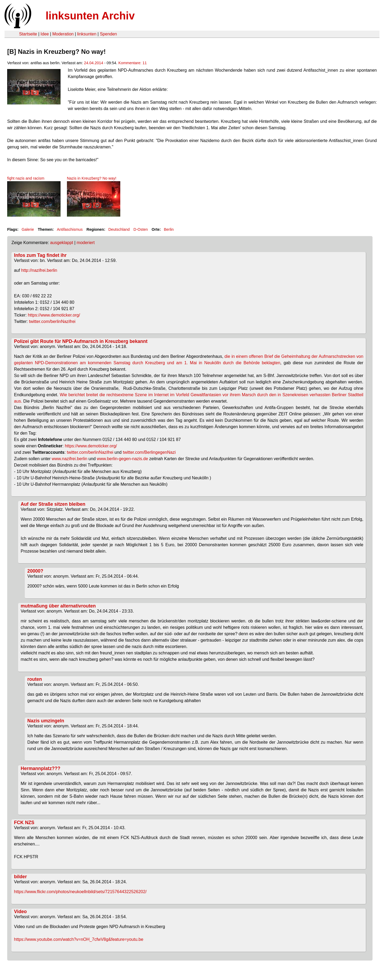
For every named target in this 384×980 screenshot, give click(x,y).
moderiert (86, 243)
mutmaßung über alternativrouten (58, 606)
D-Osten (141, 229)
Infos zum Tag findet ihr (40, 255)
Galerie (28, 229)
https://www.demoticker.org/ (54, 315)
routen (35, 679)
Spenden (108, 34)
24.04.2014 (94, 63)
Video (21, 912)
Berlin (169, 229)
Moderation (63, 34)
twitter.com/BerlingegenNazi (149, 452)
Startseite (28, 34)
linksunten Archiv (90, 16)
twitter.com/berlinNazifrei (52, 321)
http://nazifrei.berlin (39, 270)
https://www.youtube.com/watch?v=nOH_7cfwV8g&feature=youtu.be (79, 939)
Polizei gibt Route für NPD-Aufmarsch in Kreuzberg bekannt (81, 341)
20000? (35, 571)
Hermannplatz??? (41, 768)
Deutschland (119, 229)
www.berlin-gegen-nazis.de (122, 459)
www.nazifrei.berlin (69, 459)
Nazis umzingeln (46, 721)
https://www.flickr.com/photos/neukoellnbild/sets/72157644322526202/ (80, 892)
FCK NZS (24, 823)
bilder (21, 877)
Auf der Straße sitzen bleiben (53, 504)
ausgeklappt (62, 243)
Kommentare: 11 (133, 63)
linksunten (87, 34)
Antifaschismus (70, 229)
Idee (45, 34)
